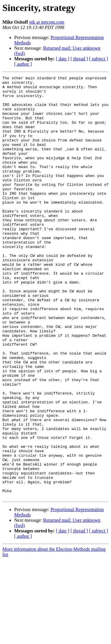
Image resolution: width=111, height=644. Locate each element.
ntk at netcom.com (47, 22)
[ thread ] (79, 59)
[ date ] (63, 59)
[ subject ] (99, 59)
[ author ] (23, 64)
